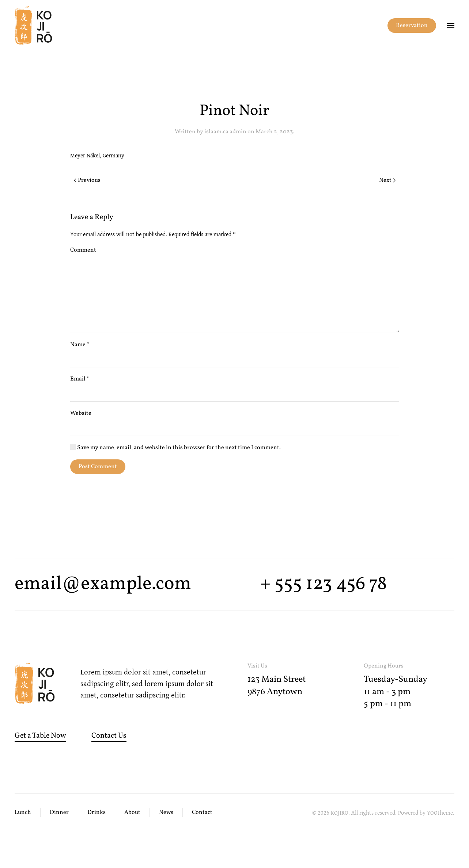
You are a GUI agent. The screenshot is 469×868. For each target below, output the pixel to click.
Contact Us (109, 736)
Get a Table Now (40, 736)
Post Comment (98, 467)
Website (81, 413)
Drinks (97, 812)
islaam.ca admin (225, 132)
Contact (202, 812)
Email (80, 379)
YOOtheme (440, 812)
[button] (451, 26)
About (132, 812)
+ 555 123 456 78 (324, 584)
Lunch (23, 812)
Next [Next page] (387, 180)
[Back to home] (33, 26)
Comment (83, 250)
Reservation (412, 26)
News (166, 812)
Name (80, 345)
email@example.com (103, 584)
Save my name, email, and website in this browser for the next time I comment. (175, 448)
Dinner (59, 812)
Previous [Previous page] (87, 180)
